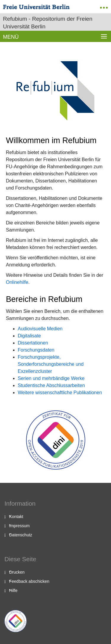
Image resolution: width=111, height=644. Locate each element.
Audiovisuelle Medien (40, 329)
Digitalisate (29, 336)
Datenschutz (21, 535)
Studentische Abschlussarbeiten (51, 385)
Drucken (17, 572)
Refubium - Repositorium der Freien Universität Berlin (48, 23)
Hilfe (13, 590)
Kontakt (16, 517)
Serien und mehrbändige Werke (51, 378)
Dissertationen (33, 343)
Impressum (19, 526)
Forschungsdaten (36, 350)
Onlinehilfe (17, 282)
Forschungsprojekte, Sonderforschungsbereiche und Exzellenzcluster (51, 364)
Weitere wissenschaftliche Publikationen (60, 393)
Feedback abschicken (29, 581)
